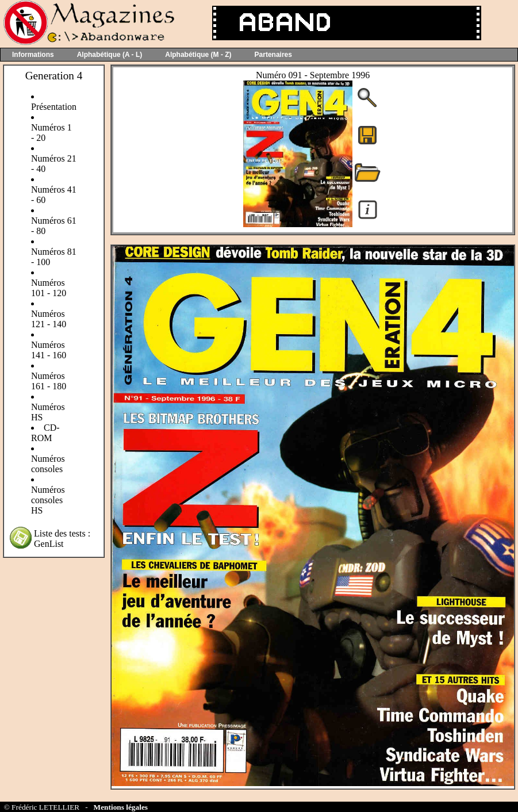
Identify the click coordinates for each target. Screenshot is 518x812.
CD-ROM (45, 433)
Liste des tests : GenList (62, 539)
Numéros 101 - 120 (49, 288)
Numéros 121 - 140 (49, 319)
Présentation (54, 107)
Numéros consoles (48, 464)
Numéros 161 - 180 (49, 381)
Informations (33, 55)
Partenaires (273, 55)
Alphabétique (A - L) (110, 55)
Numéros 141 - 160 (49, 350)
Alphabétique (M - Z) (198, 55)
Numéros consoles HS (48, 500)
